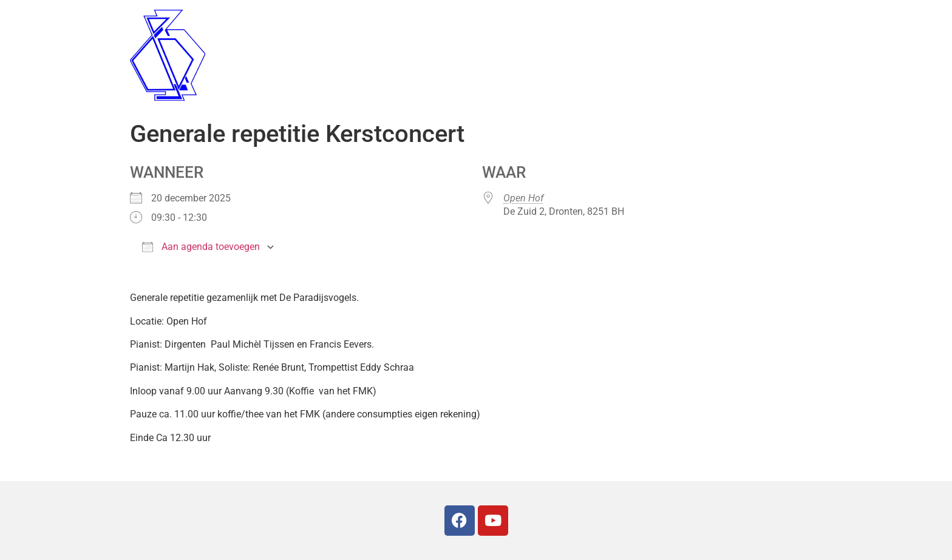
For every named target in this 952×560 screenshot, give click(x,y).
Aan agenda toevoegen (201, 247)
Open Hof (523, 198)
